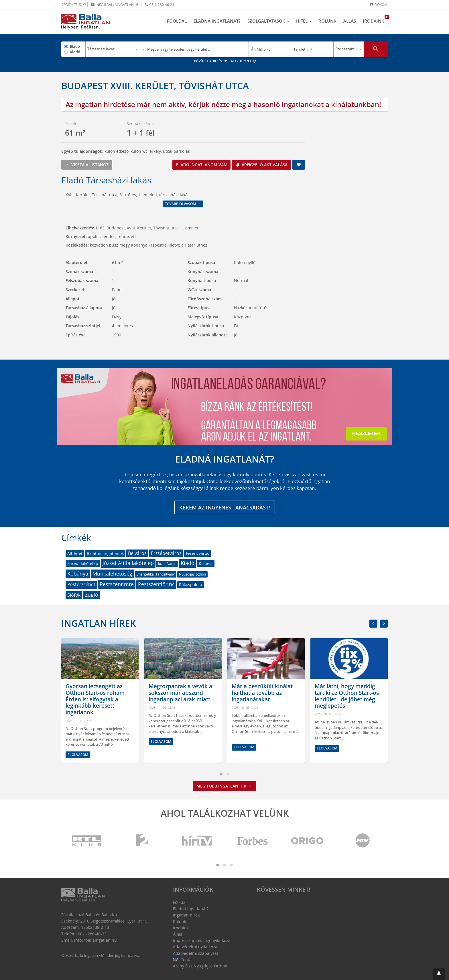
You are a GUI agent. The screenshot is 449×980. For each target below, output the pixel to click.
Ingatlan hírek (99, 623)
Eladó (75, 46)
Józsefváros (167, 564)
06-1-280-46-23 (159, 5)
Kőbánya (78, 574)
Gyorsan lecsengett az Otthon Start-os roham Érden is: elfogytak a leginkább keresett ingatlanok (95, 699)
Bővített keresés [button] (211, 61)
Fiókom (378, 5)
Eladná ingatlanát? (217, 21)
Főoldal (177, 21)
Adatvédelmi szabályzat (196, 953)
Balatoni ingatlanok (105, 553)
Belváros (137, 553)
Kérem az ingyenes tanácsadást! (225, 507)
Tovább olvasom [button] (183, 204)
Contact (184, 960)
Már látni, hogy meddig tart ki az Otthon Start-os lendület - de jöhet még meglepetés (347, 696)
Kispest (206, 563)
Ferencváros (197, 553)
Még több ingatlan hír (224, 786)
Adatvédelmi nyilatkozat (196, 947)
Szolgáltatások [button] (268, 21)
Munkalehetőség (112, 574)
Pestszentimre (117, 584)
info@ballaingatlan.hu (115, 5)
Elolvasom (78, 755)
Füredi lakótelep (83, 563)
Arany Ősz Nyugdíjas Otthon (200, 966)
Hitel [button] (304, 21)
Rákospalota (191, 585)
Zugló (91, 595)
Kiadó (75, 52)
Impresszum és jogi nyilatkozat (202, 940)
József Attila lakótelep (128, 563)
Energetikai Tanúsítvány (156, 574)
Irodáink (375, 19)
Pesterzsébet (81, 584)
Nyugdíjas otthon (192, 574)
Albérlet (75, 553)
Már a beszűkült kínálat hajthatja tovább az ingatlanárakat (262, 693)
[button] (439, 974)
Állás (350, 21)
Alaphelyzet (244, 61)
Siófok (74, 595)
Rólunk (327, 21)
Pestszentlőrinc (156, 584)
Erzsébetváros (166, 553)
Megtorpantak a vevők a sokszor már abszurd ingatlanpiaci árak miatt (180, 693)
